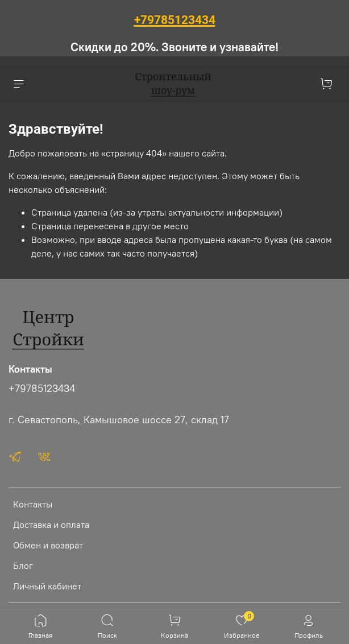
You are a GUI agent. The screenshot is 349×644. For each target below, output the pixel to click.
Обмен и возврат (48, 545)
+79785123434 (42, 389)
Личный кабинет (47, 586)
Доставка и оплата (51, 525)
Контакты (33, 504)
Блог (23, 565)
